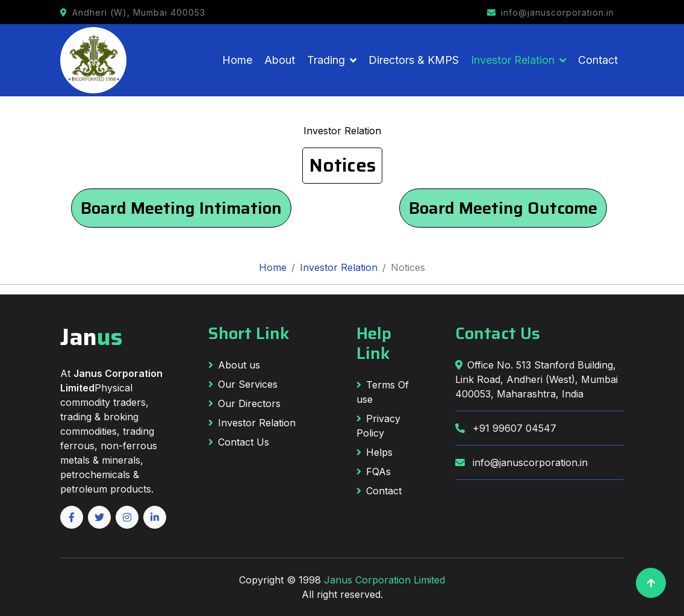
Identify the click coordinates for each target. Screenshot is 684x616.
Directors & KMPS (414, 60)
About (280, 60)
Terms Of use (383, 392)
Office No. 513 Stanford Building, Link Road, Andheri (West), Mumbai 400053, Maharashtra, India (536, 379)
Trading (326, 60)
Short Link (249, 333)
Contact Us (239, 442)
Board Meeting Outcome (503, 208)
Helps (375, 452)
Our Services (243, 384)
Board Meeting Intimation (181, 208)
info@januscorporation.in (521, 462)
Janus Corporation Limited (384, 580)
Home (237, 60)
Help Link (374, 343)
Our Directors (244, 403)
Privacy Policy (378, 426)
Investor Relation (513, 60)
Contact (598, 60)
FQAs (374, 471)
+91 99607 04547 (506, 428)
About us (234, 365)
